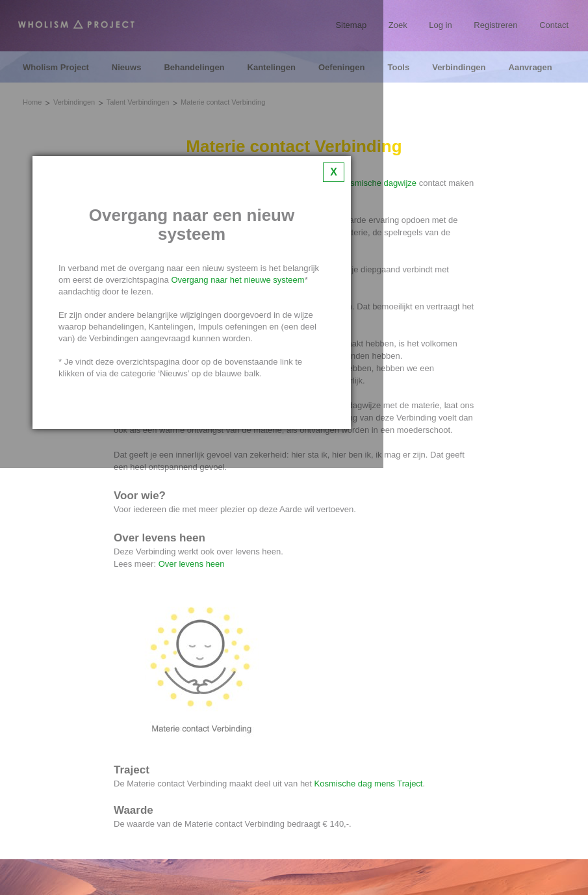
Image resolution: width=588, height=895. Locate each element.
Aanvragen (530, 68)
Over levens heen (192, 564)
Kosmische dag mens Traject (369, 784)
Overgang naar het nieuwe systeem (237, 280)
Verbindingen (459, 68)
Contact (554, 25)
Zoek (398, 25)
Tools (398, 68)
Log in (440, 25)
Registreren (495, 25)
